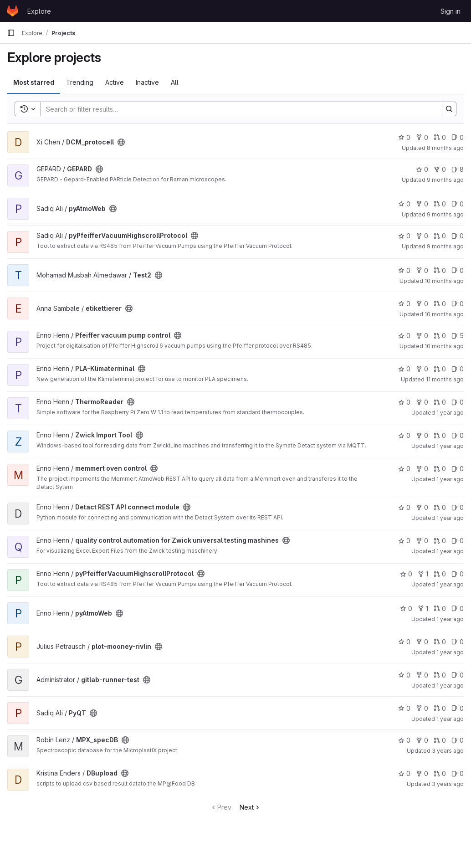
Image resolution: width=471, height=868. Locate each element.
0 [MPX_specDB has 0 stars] (404, 740)
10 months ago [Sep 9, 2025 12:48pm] (444, 314)
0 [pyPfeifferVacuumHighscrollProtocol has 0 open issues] (458, 236)
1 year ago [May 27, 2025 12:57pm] (450, 446)
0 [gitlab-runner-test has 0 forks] (422, 675)
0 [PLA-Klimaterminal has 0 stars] (404, 369)
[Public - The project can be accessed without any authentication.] (121, 142)
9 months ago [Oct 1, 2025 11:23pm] (445, 214)
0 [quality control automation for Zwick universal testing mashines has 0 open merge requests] (440, 541)
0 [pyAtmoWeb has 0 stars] (404, 204)
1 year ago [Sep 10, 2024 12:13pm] (450, 686)
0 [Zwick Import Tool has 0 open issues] (458, 435)
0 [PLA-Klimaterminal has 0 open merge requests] (440, 369)
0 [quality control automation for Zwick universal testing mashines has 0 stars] (404, 541)
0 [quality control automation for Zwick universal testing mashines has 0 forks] (422, 541)
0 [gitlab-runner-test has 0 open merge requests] (440, 675)
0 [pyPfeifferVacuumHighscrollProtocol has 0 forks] (422, 236)
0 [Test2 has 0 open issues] (458, 270)
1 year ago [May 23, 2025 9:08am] (450, 479)
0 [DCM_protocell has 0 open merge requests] (440, 137)
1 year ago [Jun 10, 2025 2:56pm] (450, 413)
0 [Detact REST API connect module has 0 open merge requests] (440, 507)
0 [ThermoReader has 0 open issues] (458, 402)
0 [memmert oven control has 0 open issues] (458, 469)
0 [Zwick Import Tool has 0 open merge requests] (440, 435)
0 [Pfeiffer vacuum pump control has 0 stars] (404, 336)
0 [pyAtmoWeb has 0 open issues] (458, 204)
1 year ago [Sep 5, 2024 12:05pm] (450, 719)
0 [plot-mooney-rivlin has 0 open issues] (458, 642)
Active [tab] (115, 82)
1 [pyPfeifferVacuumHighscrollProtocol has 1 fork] (423, 574)
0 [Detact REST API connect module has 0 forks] (422, 507)
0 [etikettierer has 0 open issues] (458, 304)
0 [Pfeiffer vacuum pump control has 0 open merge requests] (440, 336)
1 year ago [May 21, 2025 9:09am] (450, 584)
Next (250, 807)
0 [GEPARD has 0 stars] (422, 169)
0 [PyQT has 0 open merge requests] (440, 708)
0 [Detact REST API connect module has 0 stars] (404, 507)
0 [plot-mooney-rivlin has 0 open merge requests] (440, 642)
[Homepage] (13, 11)
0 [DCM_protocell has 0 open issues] (458, 137)
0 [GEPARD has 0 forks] (440, 169)
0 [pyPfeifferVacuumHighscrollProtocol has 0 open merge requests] (440, 236)
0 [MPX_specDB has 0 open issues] (458, 740)
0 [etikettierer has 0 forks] (422, 304)
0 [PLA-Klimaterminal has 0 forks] (422, 369)
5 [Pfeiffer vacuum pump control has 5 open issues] (458, 336)
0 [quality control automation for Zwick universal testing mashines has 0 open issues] (458, 541)
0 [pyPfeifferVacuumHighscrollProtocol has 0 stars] (404, 236)
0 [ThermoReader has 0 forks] (422, 402)
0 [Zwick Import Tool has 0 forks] (422, 435)
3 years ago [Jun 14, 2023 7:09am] (448, 784)
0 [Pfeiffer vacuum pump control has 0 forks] (422, 336)
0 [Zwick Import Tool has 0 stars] (404, 435)
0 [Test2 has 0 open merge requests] (440, 270)
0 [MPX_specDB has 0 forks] (422, 740)
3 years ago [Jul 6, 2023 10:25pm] (448, 751)
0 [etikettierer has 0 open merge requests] (440, 304)
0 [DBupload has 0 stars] (404, 773)
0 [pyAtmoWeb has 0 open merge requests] (440, 204)
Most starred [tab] (34, 82)
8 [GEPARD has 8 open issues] (458, 169)
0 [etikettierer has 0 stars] (404, 304)
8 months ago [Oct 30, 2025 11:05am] (445, 148)
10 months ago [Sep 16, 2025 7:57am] (444, 281)
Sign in (451, 11)
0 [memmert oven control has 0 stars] (404, 469)
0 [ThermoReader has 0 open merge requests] (440, 402)
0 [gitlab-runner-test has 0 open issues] (458, 675)
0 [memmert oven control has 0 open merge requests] (440, 469)
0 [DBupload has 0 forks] (422, 773)
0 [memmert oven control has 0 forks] (422, 469)
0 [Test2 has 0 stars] (404, 270)
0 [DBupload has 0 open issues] (458, 773)
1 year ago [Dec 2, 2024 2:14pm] (450, 652)
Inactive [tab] (147, 82)
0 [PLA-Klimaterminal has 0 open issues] (458, 369)
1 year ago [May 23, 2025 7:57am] (450, 518)
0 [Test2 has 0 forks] (422, 270)
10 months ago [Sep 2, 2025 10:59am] (444, 346)
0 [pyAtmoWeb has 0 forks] (422, 204)
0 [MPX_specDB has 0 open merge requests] (440, 740)
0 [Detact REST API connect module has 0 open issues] (458, 507)
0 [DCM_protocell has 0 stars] (404, 137)
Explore (39, 11)
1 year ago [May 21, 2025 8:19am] (450, 619)
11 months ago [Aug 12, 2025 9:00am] (445, 379)
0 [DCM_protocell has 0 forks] (422, 137)
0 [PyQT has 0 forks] (422, 708)
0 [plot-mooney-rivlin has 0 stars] (404, 642)
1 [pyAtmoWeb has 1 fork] (423, 609)
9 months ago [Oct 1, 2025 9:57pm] (445, 246)
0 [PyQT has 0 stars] (404, 708)
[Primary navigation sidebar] (11, 33)
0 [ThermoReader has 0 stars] (404, 402)
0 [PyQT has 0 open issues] (458, 708)
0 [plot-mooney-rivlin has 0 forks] (422, 642)
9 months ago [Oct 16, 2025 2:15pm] (445, 180)
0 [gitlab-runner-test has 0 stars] (404, 675)
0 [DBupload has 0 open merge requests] (440, 773)
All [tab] (175, 82)
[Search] (237, 109)
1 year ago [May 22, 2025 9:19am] (450, 551)
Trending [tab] (80, 82)
